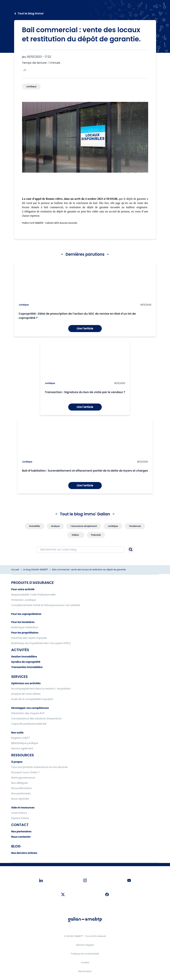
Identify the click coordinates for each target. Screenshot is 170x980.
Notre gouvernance (23, 778)
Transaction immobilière (27, 667)
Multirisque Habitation (25, 627)
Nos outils (17, 733)
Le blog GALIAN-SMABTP (36, 570)
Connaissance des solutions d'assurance (36, 719)
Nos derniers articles (24, 853)
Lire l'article (85, 328)
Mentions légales (85, 945)
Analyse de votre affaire (26, 694)
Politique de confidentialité (85, 954)
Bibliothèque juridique (25, 743)
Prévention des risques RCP (28, 713)
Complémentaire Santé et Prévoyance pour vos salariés (46, 605)
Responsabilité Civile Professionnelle (34, 595)
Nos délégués (20, 783)
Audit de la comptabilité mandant (32, 699)
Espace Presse (20, 818)
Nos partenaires (21, 793)
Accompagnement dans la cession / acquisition (41, 689)
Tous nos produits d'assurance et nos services (40, 767)
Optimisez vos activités (26, 683)
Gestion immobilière (24, 657)
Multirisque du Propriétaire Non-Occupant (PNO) (41, 643)
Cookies (85, 962)
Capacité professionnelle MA (29, 724)
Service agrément (22, 748)
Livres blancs (19, 813)
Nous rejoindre (20, 799)
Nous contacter (21, 837)
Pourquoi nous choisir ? (25, 772)
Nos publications (22, 788)
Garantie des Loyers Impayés (29, 638)
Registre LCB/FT (21, 738)
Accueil (15, 570)
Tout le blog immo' (31, 13)
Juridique (24, 305)
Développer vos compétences (30, 708)
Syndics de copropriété (26, 662)
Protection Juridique (24, 600)
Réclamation (85, 971)
